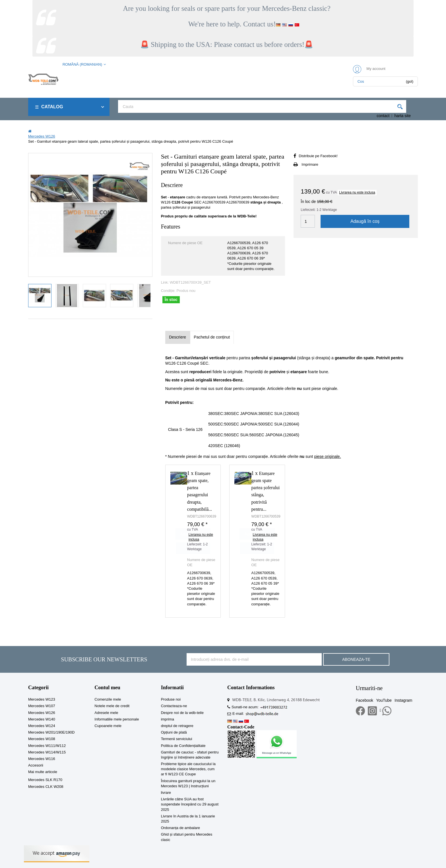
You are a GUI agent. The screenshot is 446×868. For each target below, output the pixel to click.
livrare (166, 793)
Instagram (403, 700)
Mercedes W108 (42, 739)
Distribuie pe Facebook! (318, 156)
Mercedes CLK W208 (46, 787)
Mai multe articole (43, 772)
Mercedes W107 (42, 706)
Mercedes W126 (42, 713)
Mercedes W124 (42, 726)
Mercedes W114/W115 (47, 752)
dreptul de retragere (177, 726)
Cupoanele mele (108, 726)
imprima (168, 719)
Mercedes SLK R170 (45, 780)
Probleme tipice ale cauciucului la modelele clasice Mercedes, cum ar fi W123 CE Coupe (188, 769)
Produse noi (171, 699)
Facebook (365, 700)
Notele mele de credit (112, 706)
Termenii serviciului (177, 739)
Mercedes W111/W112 (47, 746)
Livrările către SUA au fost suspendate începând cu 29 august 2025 (190, 804)
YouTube (384, 700)
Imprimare (310, 164)
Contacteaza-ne (174, 706)
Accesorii (36, 765)
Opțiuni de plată (174, 732)
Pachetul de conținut (212, 337)
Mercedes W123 (42, 699)
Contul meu (107, 688)
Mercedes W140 (42, 719)
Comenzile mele (108, 699)
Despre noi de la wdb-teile (182, 713)
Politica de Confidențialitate (183, 746)
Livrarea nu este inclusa (357, 192)
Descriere (177, 337)
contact (383, 116)
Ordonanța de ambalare (180, 828)
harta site (402, 116)
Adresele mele (106, 713)
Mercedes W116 (42, 759)
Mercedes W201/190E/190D (51, 732)
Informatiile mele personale (117, 719)
